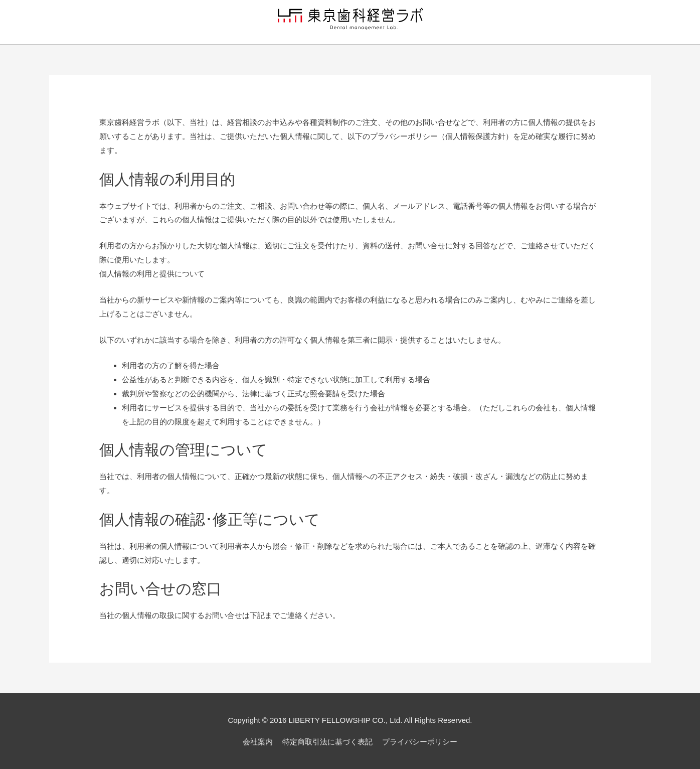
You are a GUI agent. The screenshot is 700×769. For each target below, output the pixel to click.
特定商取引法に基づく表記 (327, 742)
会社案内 (258, 742)
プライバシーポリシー (420, 742)
